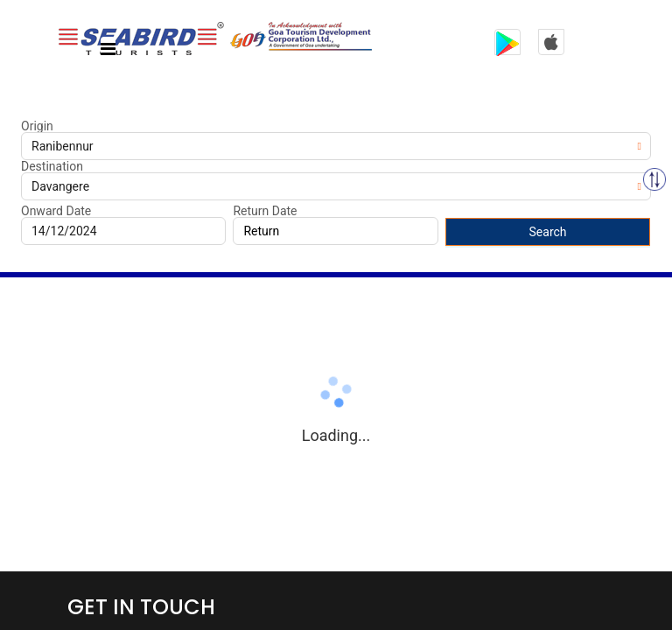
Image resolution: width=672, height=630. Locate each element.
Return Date (265, 211)
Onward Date (56, 211)
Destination (52, 166)
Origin (37, 126)
